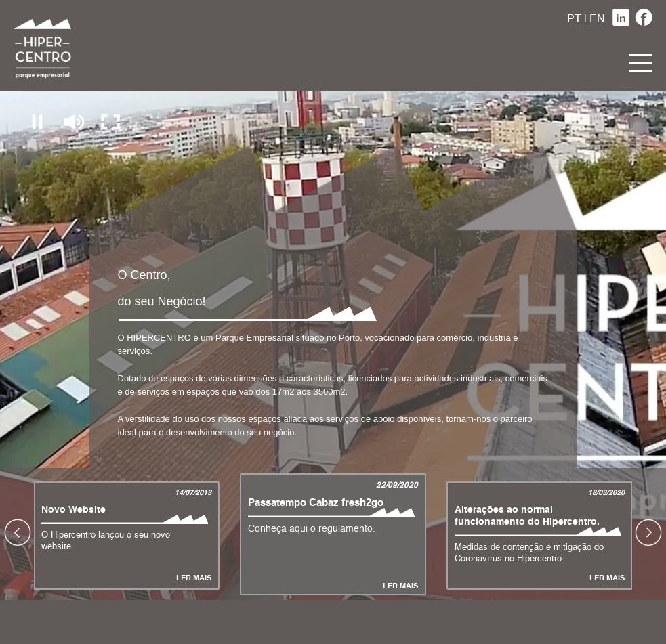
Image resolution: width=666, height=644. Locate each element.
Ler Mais (194, 579)
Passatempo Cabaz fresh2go (316, 503)
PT (574, 20)
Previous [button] (18, 532)
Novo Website (74, 510)
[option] (333, 532)
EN (597, 20)
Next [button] (648, 532)
